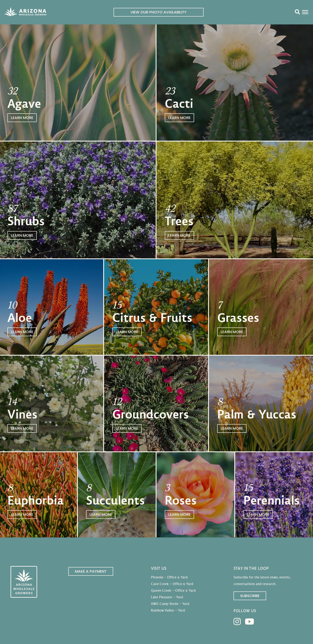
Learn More (22, 118)
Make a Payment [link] (91, 571)
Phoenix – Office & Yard (169, 577)
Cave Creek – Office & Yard (172, 584)
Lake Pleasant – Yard (167, 597)
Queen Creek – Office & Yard (173, 591)
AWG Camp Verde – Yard (170, 604)
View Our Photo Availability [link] (159, 12)
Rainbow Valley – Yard (168, 610)
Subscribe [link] (250, 596)
